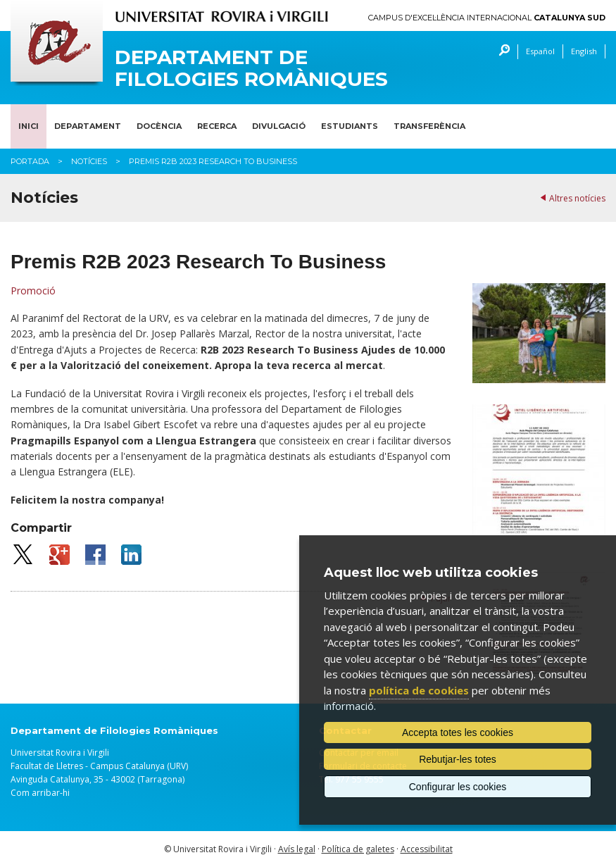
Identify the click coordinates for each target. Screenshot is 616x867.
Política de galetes (358, 849)
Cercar (501, 52)
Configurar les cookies (458, 787)
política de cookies (419, 690)
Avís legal (297, 849)
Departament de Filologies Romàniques (251, 68)
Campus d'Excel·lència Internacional (487, 18)
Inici (29, 126)
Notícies (89, 161)
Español (540, 51)
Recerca (217, 126)
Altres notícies (577, 198)
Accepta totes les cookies (458, 732)
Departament (88, 126)
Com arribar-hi (40, 793)
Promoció (33, 291)
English (584, 51)
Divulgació (279, 126)
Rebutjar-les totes (458, 759)
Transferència (429, 126)
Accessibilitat (427, 849)
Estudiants (350, 126)
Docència (159, 126)
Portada (30, 161)
